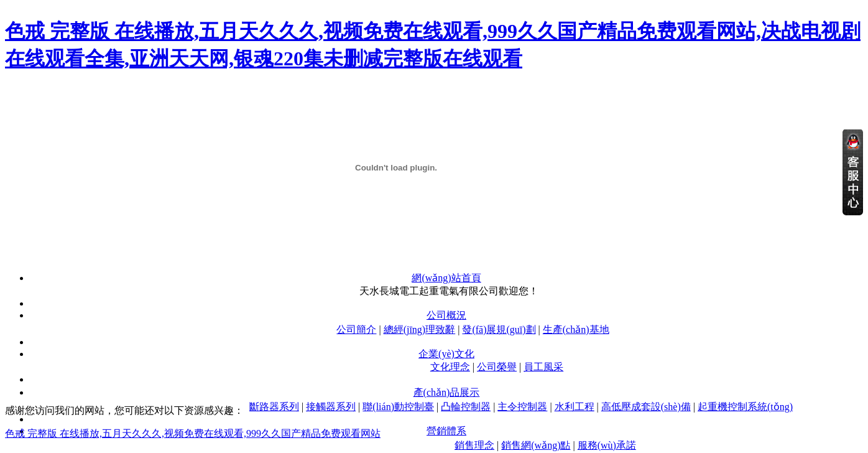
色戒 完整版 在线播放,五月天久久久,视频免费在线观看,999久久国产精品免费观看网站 (193, 433)
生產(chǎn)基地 (576, 329)
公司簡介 (356, 329)
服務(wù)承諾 (607, 445)
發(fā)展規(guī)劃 (499, 329)
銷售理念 (474, 445)
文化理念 (450, 367)
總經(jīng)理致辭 (420, 329)
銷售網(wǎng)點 (536, 445)
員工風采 (543, 367)
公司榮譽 (497, 367)
